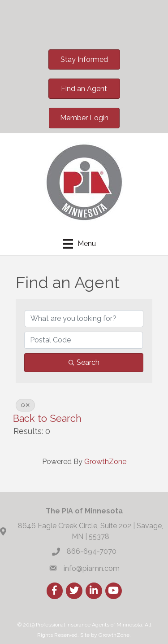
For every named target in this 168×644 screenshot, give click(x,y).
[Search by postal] (84, 340)
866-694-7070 (92, 551)
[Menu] (80, 244)
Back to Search (47, 418)
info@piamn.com (92, 568)
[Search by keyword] (84, 319)
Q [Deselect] (25, 405)
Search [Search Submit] (84, 362)
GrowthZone (105, 462)
